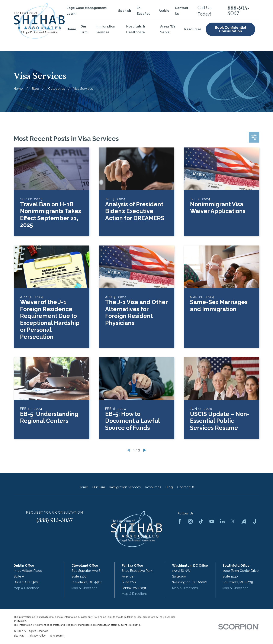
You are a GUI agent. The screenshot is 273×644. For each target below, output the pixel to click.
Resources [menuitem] (193, 29)
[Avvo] (244, 521)
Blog (169, 487)
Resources (153, 487)
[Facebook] (180, 521)
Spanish (125, 11)
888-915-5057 (239, 11)
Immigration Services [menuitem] (105, 29)
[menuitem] (19, 636)
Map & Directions (26, 588)
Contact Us (186, 487)
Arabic (164, 11)
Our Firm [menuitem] (84, 29)
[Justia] (254, 521)
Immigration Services (125, 487)
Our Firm (99, 487)
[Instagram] (190, 521)
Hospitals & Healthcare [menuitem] (136, 29)
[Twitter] (233, 521)
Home (83, 487)
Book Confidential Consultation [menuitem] (230, 29)
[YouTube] (212, 521)
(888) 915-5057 (55, 520)
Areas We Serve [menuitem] (168, 29)
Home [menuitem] (71, 29)
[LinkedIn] (222, 521)
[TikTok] (201, 521)
